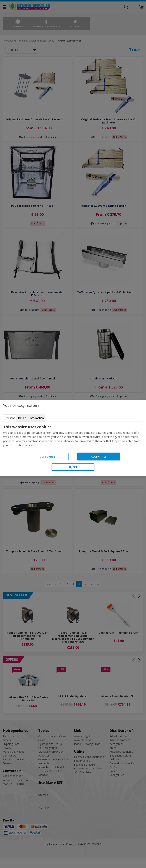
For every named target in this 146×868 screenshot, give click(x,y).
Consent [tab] (10, 418)
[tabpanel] (73, 436)
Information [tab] (37, 418)
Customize (47, 457)
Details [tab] (22, 418)
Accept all (99, 457)
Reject (73, 467)
